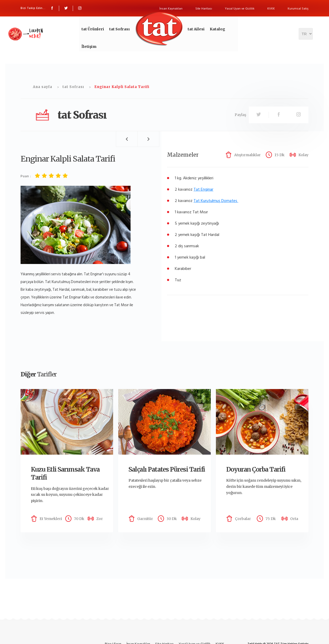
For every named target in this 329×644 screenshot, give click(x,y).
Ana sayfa (43, 87)
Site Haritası (204, 9)
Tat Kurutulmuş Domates (215, 201)
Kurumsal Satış (298, 9)
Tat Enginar (203, 189)
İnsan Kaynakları (171, 9)
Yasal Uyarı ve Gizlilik (240, 9)
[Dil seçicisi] (306, 38)
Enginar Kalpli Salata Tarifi (122, 87)
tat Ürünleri (94, 29)
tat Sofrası (118, 29)
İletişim (90, 51)
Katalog (213, 29)
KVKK (271, 9)
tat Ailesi (193, 29)
